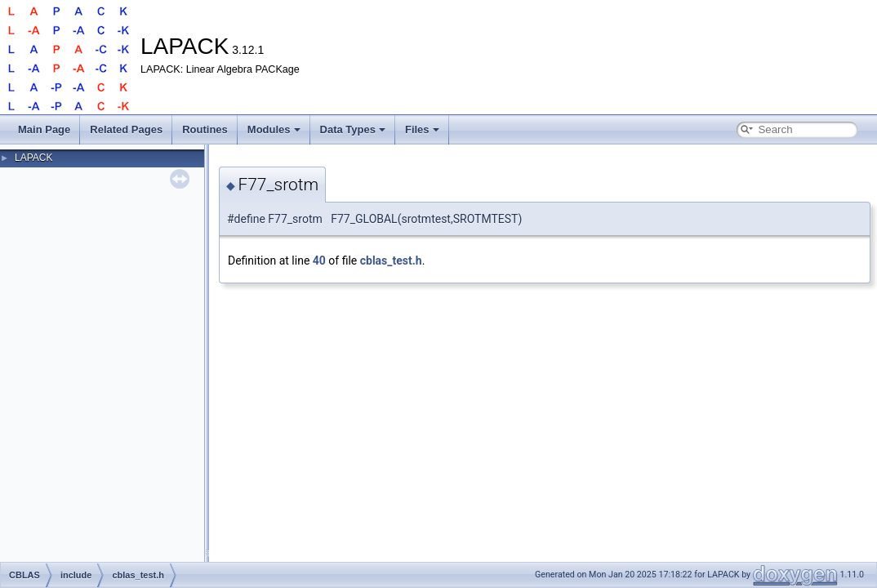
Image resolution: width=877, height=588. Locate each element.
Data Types (353, 129)
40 (319, 261)
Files (422, 129)
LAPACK (33, 158)
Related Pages (126, 129)
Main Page (44, 129)
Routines (205, 129)
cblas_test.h (391, 261)
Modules (274, 129)
